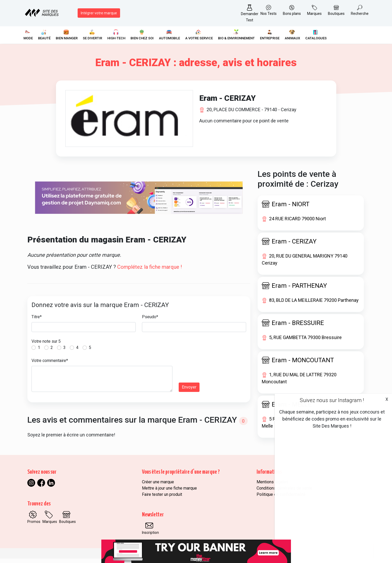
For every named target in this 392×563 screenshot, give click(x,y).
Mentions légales (272, 486)
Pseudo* (150, 321)
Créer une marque (158, 486)
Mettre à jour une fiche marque (169, 493)
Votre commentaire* (50, 365)
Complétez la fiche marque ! (150, 271)
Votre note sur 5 (46, 346)
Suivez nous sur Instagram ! (332, 400)
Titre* (37, 321)
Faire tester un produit (162, 499)
